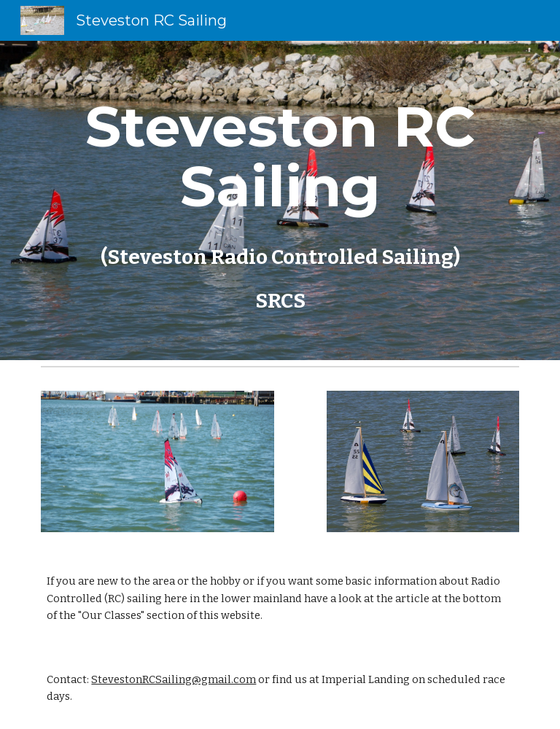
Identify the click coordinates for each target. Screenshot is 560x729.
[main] (280, 200)
